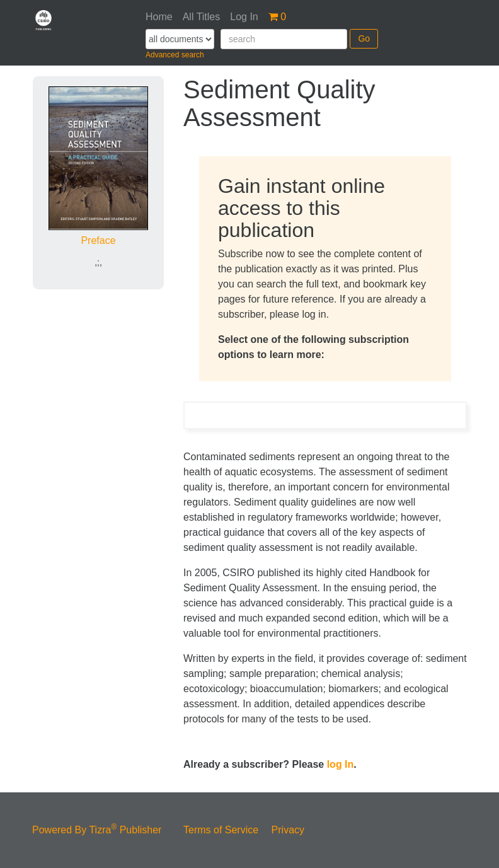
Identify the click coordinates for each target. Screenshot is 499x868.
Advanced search (175, 55)
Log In (244, 17)
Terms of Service (221, 830)
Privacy (288, 830)
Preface (98, 240)
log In (341, 764)
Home (159, 17)
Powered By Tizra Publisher (97, 830)
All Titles (202, 17)
